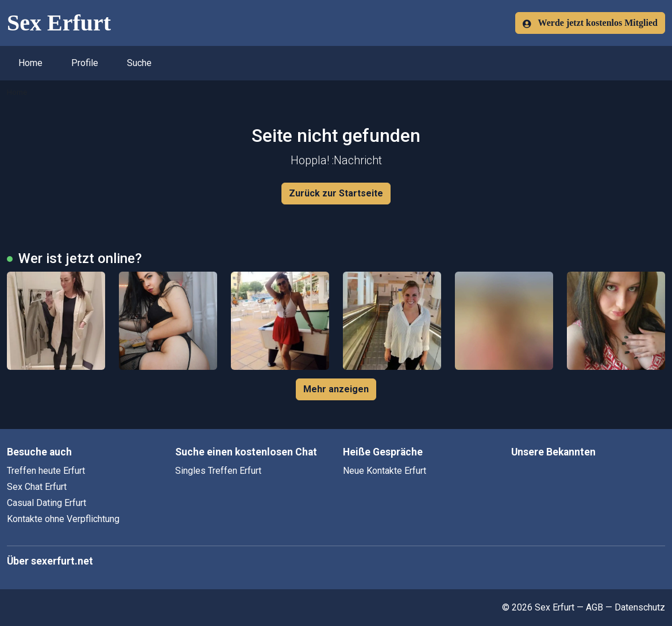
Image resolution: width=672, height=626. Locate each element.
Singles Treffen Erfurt (218, 471)
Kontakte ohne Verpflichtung (63, 519)
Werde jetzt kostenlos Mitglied (590, 23)
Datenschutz (640, 607)
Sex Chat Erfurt (37, 487)
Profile (85, 63)
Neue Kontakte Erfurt (385, 471)
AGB (594, 607)
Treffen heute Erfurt (46, 471)
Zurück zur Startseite (336, 193)
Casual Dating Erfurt (47, 503)
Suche (139, 63)
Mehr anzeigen (336, 389)
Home (30, 63)
